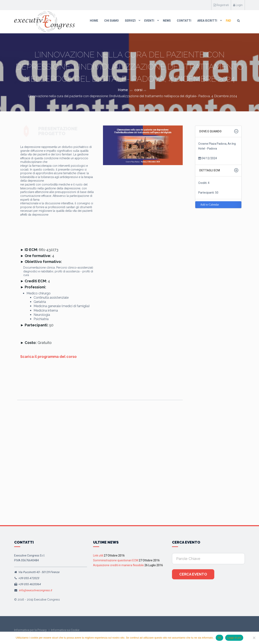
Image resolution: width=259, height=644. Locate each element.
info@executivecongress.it (35, 590)
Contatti (184, 21)
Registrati (221, 5)
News (167, 21)
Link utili (98, 555)
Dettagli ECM (210, 170)
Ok (219, 638)
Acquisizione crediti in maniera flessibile (118, 565)
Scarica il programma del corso (48, 357)
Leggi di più (234, 638)
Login (238, 5)
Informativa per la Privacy (30, 630)
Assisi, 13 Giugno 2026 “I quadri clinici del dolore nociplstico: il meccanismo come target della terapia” (42, 467)
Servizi (130, 21)
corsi (138, 90)
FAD (228, 21)
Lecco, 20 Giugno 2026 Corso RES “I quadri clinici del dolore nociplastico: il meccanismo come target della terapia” (155, 469)
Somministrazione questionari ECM (116, 560)
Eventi (149, 21)
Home (94, 21)
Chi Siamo (111, 21)
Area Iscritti (207, 21)
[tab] (218, 131)
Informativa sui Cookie (65, 630)
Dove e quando (210, 131)
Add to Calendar (210, 205)
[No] (254, 638)
